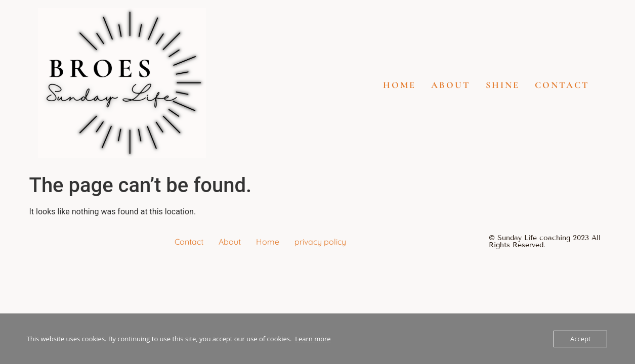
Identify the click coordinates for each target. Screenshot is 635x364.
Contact (562, 85)
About (451, 85)
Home (399, 85)
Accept (581, 339)
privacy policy (320, 242)
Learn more (313, 339)
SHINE (503, 85)
